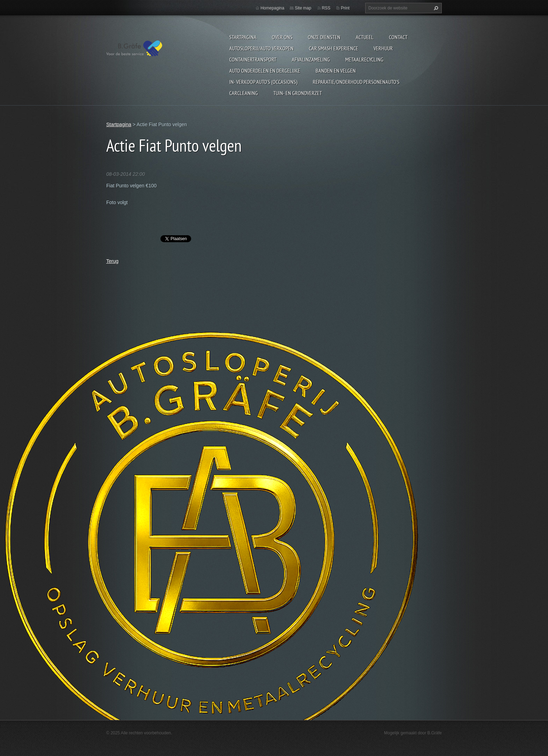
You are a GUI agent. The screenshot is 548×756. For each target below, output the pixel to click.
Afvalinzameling (311, 59)
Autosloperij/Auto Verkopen (261, 48)
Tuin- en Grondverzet (298, 93)
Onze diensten (324, 37)
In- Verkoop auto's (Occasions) (263, 82)
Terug (112, 261)
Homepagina (272, 8)
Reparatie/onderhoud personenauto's (356, 82)
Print (345, 8)
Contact (398, 37)
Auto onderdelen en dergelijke (265, 71)
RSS (326, 8)
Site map (303, 8)
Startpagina (243, 37)
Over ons (282, 37)
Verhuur (383, 48)
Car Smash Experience (334, 48)
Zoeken (435, 8)
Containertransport (253, 59)
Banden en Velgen (336, 71)
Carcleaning (244, 93)
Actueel (365, 37)
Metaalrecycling (364, 59)
